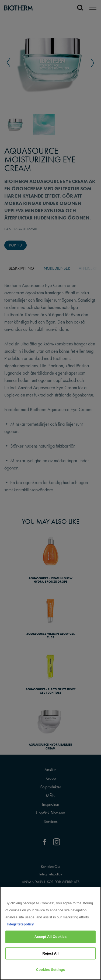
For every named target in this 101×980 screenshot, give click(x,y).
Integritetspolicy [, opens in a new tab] (20, 924)
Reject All (50, 953)
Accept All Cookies (51, 937)
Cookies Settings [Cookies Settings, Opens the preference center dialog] (51, 970)
